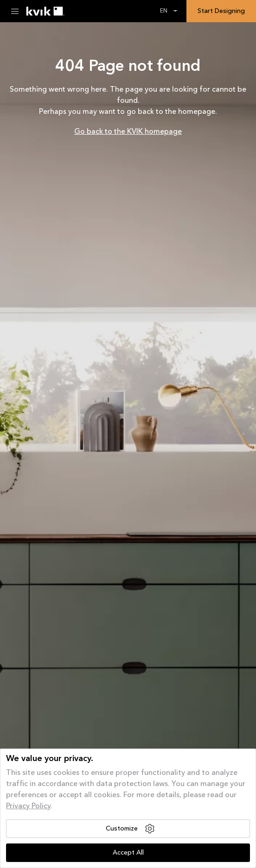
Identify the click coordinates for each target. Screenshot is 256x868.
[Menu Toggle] (15, 11)
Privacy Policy (28, 806)
